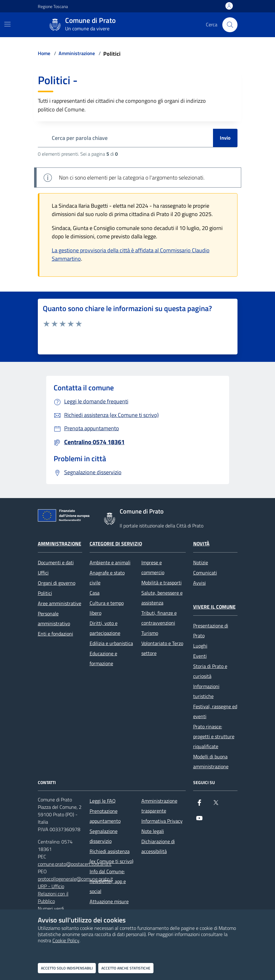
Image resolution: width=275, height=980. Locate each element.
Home (44, 53)
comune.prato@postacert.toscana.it (75, 864)
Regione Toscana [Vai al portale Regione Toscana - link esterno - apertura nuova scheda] (53, 6)
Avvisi (200, 583)
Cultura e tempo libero (107, 608)
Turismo (150, 633)
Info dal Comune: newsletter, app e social (108, 881)
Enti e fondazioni (55, 634)
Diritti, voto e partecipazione (105, 628)
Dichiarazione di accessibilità (158, 846)
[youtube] (199, 821)
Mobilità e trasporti (162, 583)
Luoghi (200, 646)
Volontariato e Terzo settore (162, 648)
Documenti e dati (56, 562)
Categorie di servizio (116, 544)
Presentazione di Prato (211, 631)
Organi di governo (57, 583)
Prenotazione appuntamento (105, 816)
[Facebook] (199, 805)
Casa (95, 593)
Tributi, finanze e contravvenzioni (159, 618)
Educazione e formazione (103, 658)
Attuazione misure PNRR (109, 906)
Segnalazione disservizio (104, 836)
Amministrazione (77, 53)
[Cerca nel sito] (230, 25)
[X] (216, 805)
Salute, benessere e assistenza (162, 598)
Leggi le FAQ (103, 801)
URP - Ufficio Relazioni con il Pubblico (53, 894)
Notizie (201, 562)
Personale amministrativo (54, 618)
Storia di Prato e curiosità (210, 671)
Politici (45, 593)
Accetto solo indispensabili (67, 968)
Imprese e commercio (153, 567)
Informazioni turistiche (206, 691)
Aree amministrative (60, 603)
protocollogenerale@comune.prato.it (75, 879)
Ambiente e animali (110, 562)
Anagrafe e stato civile (107, 578)
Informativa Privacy (162, 821)
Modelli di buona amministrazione (211, 761)
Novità (201, 544)
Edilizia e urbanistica (111, 643)
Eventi (200, 656)
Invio (225, 138)
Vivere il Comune (214, 607)
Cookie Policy (66, 940)
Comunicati (205, 573)
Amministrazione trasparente (159, 806)
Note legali (153, 831)
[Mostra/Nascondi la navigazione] (7, 24)
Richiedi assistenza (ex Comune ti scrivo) (111, 856)
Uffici (43, 573)
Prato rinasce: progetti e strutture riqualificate (214, 736)
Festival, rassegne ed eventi (215, 711)
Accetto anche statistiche (126, 968)
